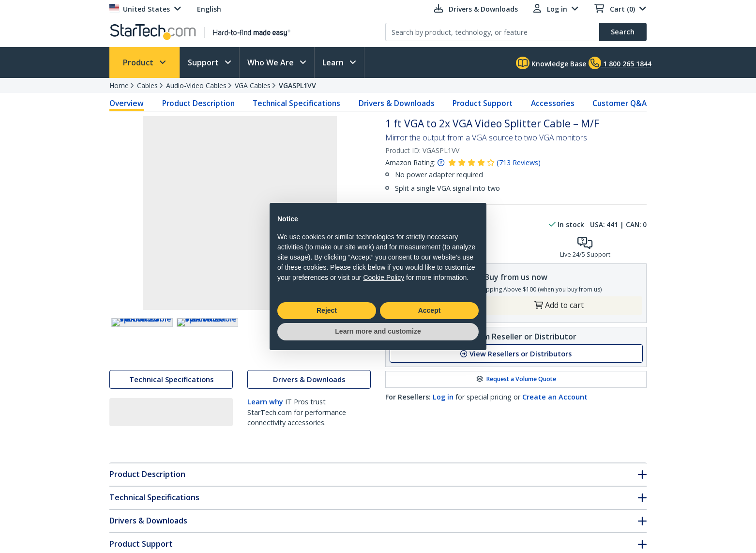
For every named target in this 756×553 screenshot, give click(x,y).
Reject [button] (327, 310)
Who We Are (272, 62)
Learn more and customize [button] (378, 331)
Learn (334, 62)
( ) (519, 162)
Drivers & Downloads (397, 103)
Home (119, 85)
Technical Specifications (296, 103)
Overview (127, 103)
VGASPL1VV (297, 85)
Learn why (265, 423)
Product (139, 62)
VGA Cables (253, 85)
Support (204, 62)
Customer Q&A (620, 103)
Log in (443, 397)
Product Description (198, 103)
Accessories (553, 103)
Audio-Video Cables (196, 85)
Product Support (483, 103)
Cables (147, 85)
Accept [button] (430, 310)
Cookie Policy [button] (384, 277)
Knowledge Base (551, 63)
